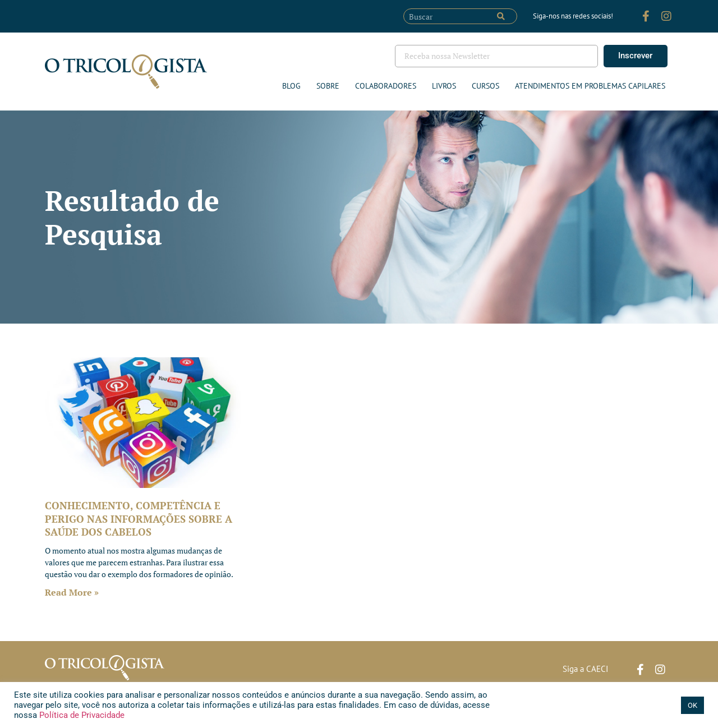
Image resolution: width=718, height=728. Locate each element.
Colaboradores (386, 86)
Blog (291, 86)
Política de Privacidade (81, 715)
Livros (444, 86)
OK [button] (692, 705)
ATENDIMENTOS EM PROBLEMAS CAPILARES (590, 86)
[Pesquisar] (501, 16)
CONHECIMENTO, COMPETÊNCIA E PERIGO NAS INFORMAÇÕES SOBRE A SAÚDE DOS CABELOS (139, 519)
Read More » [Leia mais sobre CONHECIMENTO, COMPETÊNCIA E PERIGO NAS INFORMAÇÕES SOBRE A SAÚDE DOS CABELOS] (72, 592)
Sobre (328, 86)
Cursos (485, 86)
